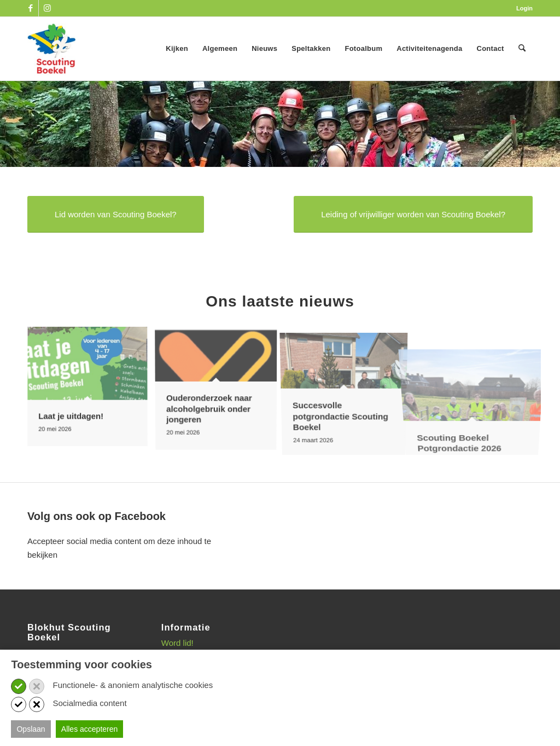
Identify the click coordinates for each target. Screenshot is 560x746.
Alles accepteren (90, 729)
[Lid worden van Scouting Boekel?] (116, 214)
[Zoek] (522, 49)
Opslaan (31, 729)
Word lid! (177, 643)
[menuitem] (522, 8)
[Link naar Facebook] (30, 8)
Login (524, 8)
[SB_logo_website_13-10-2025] (51, 49)
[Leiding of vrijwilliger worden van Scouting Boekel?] (413, 214)
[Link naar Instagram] (47, 8)
